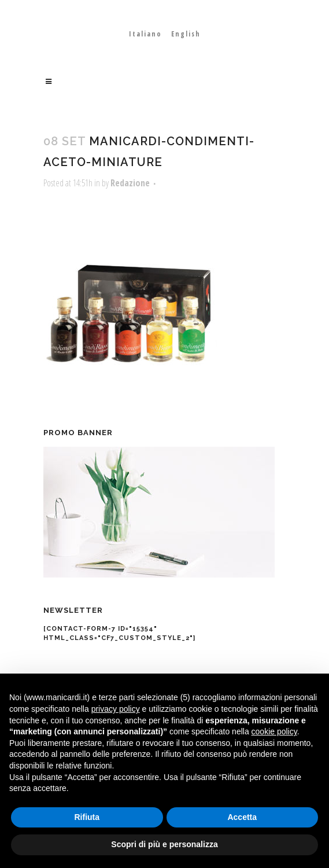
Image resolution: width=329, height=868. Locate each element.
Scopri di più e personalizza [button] (164, 844)
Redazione (130, 183)
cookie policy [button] (274, 731)
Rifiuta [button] (87, 817)
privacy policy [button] (116, 709)
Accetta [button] (242, 817)
